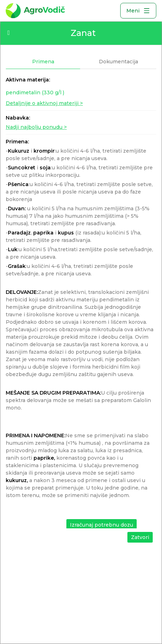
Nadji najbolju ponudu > (36, 127)
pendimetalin (35, 93)
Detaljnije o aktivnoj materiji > (44, 103)
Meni (138, 11)
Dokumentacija (118, 62)
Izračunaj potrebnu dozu (102, 525)
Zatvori (140, 537)
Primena (43, 62)
